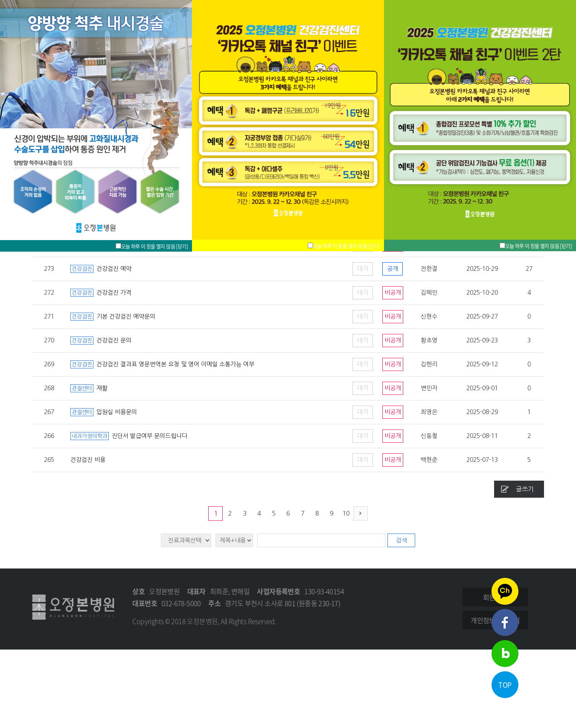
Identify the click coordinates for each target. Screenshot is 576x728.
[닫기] (566, 246)
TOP (505, 684)
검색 (401, 540)
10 (346, 513)
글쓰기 (525, 489)
